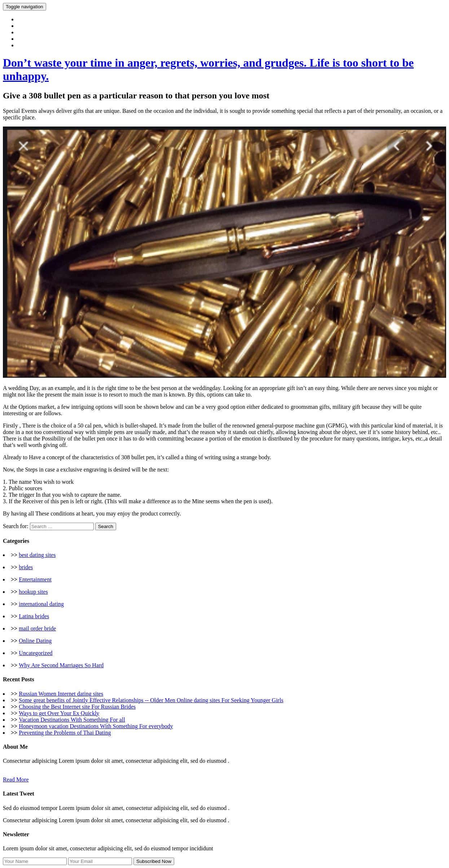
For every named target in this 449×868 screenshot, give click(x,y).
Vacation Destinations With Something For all (72, 720)
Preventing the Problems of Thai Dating (65, 733)
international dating (41, 604)
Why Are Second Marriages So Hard (61, 665)
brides (26, 567)
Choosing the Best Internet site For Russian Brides (77, 707)
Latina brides (34, 616)
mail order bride (37, 628)
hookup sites (33, 592)
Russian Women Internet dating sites (61, 694)
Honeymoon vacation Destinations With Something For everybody (96, 726)
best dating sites (37, 555)
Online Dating (35, 641)
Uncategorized (36, 653)
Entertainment (35, 579)
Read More (16, 780)
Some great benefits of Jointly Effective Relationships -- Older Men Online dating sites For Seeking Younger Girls (151, 700)
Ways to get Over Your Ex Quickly (59, 713)
